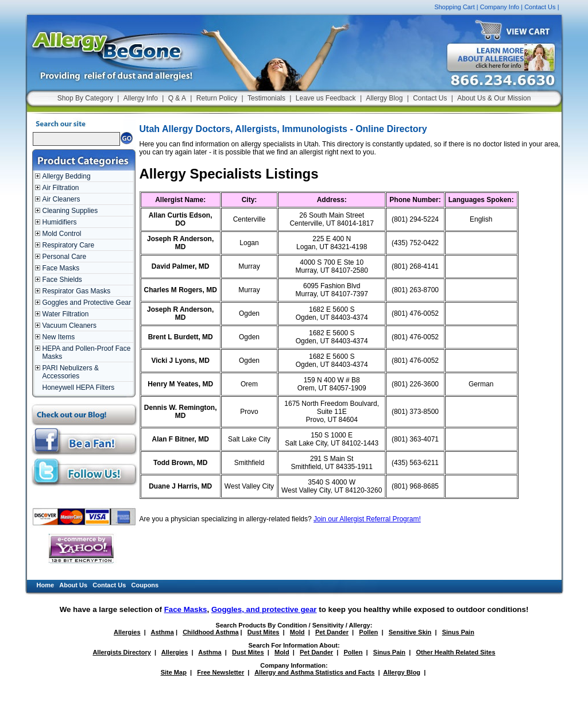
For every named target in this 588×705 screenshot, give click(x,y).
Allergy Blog (384, 98)
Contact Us (540, 7)
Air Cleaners (61, 199)
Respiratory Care (69, 245)
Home (46, 585)
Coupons (145, 585)
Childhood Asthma (210, 632)
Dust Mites (264, 632)
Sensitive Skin (410, 632)
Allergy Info (141, 98)
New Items (59, 337)
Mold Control (62, 234)
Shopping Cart (454, 7)
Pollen (368, 632)
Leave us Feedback (326, 98)
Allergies (127, 632)
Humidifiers (60, 222)
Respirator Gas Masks (77, 291)
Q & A (177, 98)
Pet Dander (332, 632)
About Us (73, 585)
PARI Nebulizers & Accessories (71, 372)
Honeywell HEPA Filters (79, 388)
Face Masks (61, 268)
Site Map (174, 672)
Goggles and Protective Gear (87, 303)
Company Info (500, 7)
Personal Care (65, 257)
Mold (297, 632)
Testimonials (266, 98)
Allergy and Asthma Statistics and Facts (314, 672)
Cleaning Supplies (70, 211)
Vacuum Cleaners (70, 326)
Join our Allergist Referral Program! (367, 519)
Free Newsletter (220, 672)
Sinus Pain (458, 632)
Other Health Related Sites (455, 652)
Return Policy (217, 98)
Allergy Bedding (67, 176)
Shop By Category (85, 98)
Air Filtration (61, 188)
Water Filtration (66, 314)
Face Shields (62, 280)
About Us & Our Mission (494, 98)
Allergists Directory (121, 652)
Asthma (163, 632)
